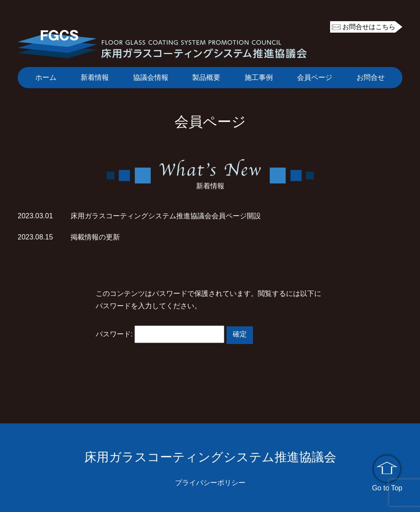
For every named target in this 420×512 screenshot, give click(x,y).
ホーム (46, 77)
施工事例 (259, 77)
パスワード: (160, 334)
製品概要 (206, 77)
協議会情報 (151, 77)
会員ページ (315, 77)
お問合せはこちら (369, 27)
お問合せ (371, 77)
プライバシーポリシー (210, 483)
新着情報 (95, 77)
